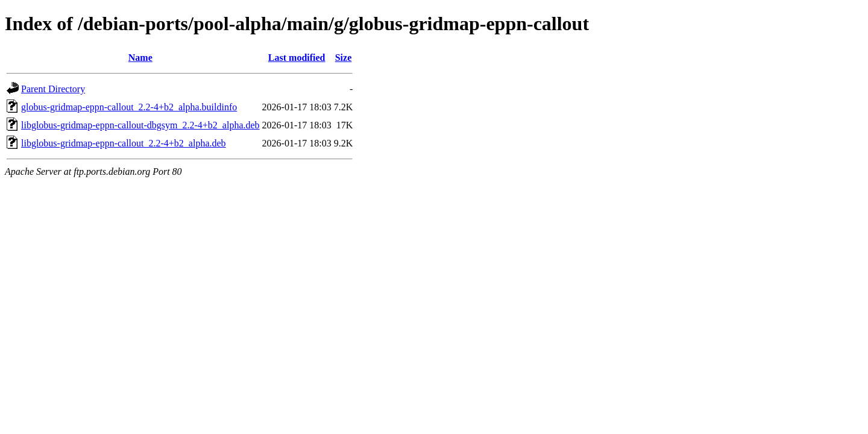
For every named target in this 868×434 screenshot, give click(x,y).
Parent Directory (53, 89)
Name (140, 58)
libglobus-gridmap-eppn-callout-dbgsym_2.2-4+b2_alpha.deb (140, 125)
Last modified (297, 58)
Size (344, 58)
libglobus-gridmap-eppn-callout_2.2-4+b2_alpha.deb (124, 143)
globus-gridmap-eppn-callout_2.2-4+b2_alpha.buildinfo (129, 107)
